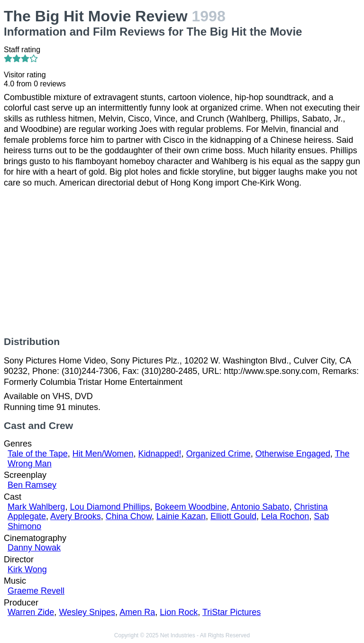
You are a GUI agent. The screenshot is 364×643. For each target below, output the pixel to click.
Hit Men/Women (103, 454)
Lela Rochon (285, 516)
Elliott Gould (233, 516)
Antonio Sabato (260, 507)
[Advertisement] (182, 262)
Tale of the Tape (38, 454)
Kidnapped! (160, 454)
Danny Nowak (34, 548)
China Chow (129, 516)
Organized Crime (218, 454)
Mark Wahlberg (36, 507)
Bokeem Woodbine (191, 507)
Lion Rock (179, 612)
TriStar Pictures (232, 612)
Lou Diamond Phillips (110, 507)
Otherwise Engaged (293, 454)
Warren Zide (31, 612)
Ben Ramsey (32, 485)
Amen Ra (137, 612)
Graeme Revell (36, 591)
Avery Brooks (76, 516)
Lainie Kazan (181, 516)
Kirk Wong (27, 569)
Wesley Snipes (87, 612)
